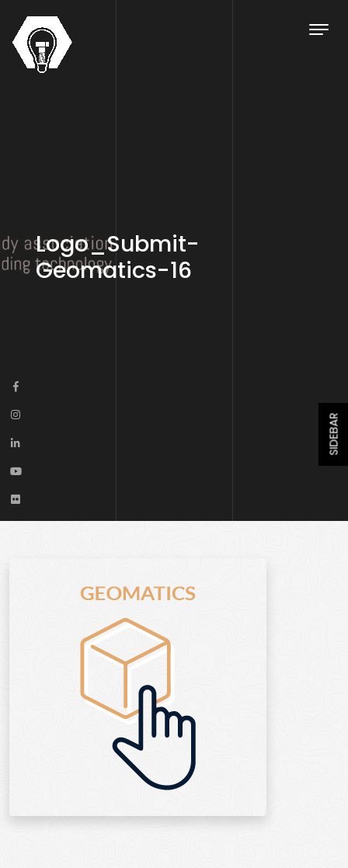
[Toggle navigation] (319, 29)
